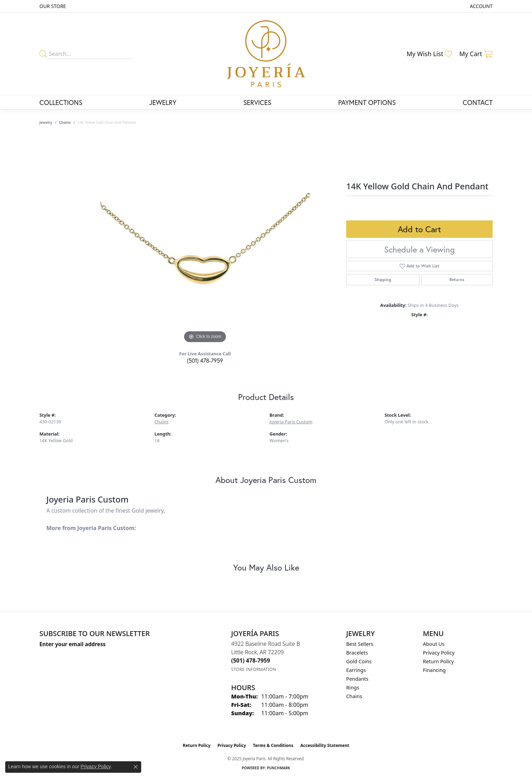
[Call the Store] (251, 660)
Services (257, 102)
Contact (478, 102)
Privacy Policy (439, 653)
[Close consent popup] (136, 767)
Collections (61, 102)
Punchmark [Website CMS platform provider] (279, 768)
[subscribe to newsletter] (141, 657)
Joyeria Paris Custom (291, 422)
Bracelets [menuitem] (357, 653)
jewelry (46, 122)
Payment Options (367, 102)
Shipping (383, 280)
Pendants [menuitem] (357, 679)
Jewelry (163, 102)
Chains (65, 122)
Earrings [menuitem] (356, 670)
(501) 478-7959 (205, 360)
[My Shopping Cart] (476, 54)
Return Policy (438, 661)
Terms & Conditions (273, 745)
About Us (434, 644)
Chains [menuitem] (354, 696)
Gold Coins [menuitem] (359, 661)
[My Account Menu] (481, 6)
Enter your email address (73, 644)
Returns (457, 280)
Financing (434, 670)
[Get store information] (254, 669)
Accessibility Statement (325, 745)
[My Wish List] (429, 54)
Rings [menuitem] (353, 688)
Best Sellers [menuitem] (360, 644)
